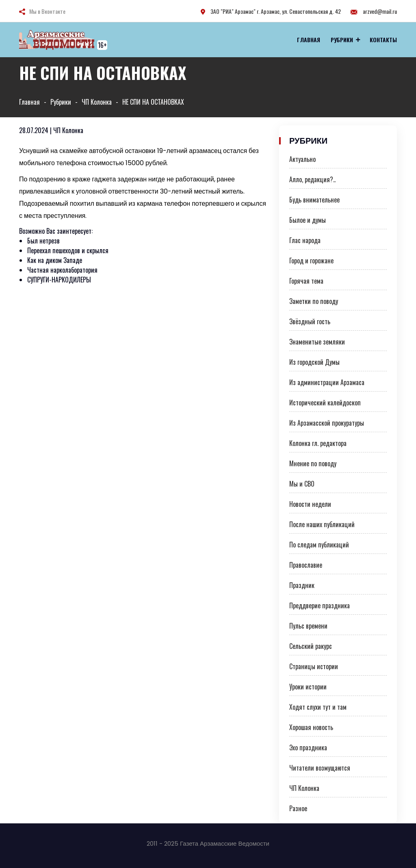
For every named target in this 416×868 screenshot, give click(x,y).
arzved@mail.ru (374, 11)
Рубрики (342, 40)
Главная (309, 40)
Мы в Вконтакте (47, 11)
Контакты (383, 40)
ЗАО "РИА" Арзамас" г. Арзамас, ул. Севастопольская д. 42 (271, 11)
